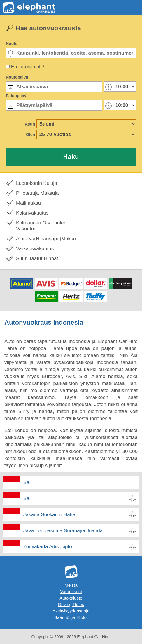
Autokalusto (71, 598)
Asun (30, 124)
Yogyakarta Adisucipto (48, 547)
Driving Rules (71, 604)
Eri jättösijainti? (28, 67)
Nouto (12, 43)
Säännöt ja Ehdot (71, 617)
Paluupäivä (17, 96)
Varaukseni (71, 592)
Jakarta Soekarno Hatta (49, 515)
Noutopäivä (17, 77)
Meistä (71, 585)
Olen (30, 135)
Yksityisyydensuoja (71, 611)
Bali (27, 482)
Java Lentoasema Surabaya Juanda (63, 531)
